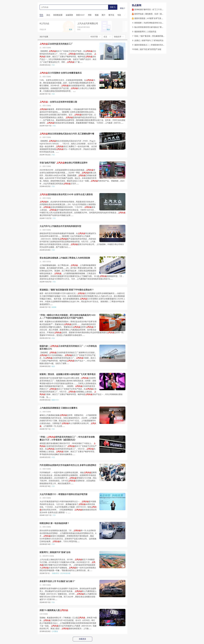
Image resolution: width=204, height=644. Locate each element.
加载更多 (82, 639)
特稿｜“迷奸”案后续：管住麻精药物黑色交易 (152, 36)
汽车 (53, 65)
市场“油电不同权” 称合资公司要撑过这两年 (64, 163)
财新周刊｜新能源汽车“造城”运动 (55, 552)
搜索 (113, 7)
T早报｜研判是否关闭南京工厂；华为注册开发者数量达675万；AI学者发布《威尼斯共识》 (67, 438)
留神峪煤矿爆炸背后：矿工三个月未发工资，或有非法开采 (158, 9)
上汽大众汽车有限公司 (88, 23)
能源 (53, 366)
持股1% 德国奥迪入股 (54, 610)
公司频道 (55, 631)
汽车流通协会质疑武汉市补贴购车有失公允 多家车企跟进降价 (68, 465)
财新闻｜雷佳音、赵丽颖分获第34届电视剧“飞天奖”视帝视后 (68, 374)
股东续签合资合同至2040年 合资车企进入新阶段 (66, 194)
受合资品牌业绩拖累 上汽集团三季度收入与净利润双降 (65, 258)
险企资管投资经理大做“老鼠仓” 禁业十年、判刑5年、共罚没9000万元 (162, 27)
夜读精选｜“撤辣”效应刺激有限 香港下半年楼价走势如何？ (67, 290)
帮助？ (123, 8)
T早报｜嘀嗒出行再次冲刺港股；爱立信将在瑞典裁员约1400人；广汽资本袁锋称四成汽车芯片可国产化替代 (68, 317)
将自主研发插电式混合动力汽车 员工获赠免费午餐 (67, 134)
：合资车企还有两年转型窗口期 (58, 102)
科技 (53, 338)
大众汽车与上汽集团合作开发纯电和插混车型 (60, 226)
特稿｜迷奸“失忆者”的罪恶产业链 (148, 49)
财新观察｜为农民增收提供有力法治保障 (151, 23)
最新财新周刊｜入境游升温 (145, 32)
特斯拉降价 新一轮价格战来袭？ (54, 523)
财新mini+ (55, 400)
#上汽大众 (44, 23)
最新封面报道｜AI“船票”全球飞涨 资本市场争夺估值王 (156, 18)
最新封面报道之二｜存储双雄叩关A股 (150, 45)
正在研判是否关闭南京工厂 (56, 44)
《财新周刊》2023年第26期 (61, 573)
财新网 (54, 307)
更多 (71, 29)
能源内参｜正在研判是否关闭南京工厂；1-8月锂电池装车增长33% (68, 347)
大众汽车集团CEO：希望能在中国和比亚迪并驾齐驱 (63, 494)
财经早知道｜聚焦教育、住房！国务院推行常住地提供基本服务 (160, 14)
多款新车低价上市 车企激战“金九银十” (57, 581)
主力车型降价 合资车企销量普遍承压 (61, 73)
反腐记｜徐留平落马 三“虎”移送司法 (149, 40)
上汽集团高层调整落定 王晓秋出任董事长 (59, 408)
